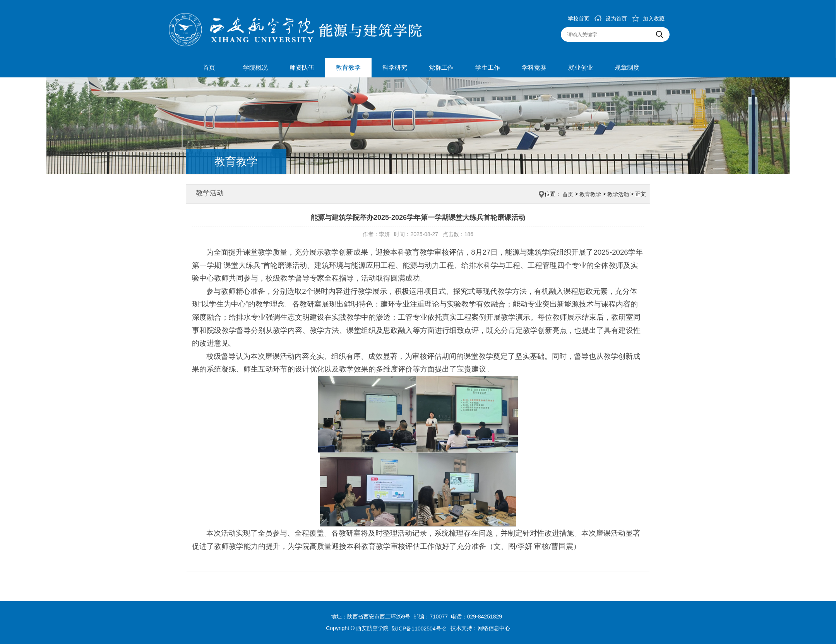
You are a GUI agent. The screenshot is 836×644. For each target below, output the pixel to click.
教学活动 (618, 194)
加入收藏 (648, 19)
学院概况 (255, 68)
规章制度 (627, 68)
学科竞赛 (534, 68)
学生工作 (488, 68)
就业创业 (581, 68)
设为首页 (611, 19)
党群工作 (441, 68)
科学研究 (395, 68)
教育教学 (348, 68)
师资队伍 (302, 68)
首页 (209, 68)
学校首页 (579, 19)
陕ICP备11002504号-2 (420, 629)
